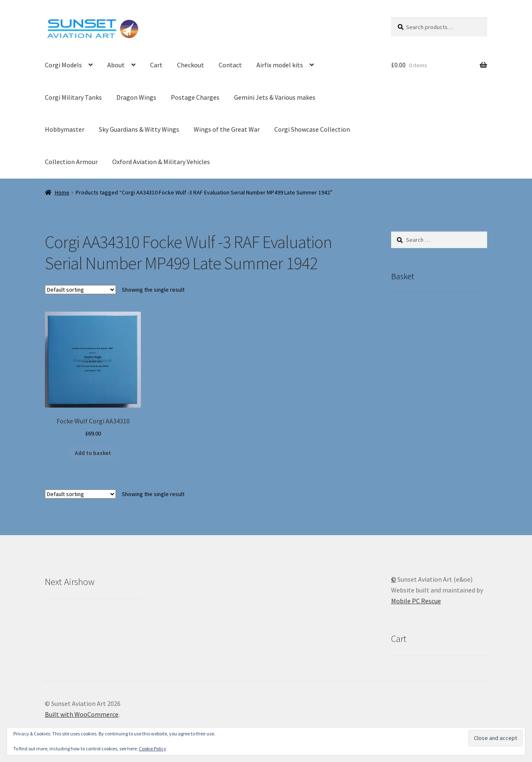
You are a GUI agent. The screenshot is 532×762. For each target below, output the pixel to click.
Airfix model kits (280, 65)
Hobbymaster (65, 129)
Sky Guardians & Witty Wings (139, 129)
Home (62, 192)
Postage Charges (195, 97)
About (116, 65)
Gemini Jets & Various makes (275, 97)
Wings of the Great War (227, 129)
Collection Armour (71, 162)
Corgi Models (63, 65)
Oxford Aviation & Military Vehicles (161, 162)
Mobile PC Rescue (416, 601)
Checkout (191, 65)
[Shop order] (80, 290)
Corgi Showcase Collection (312, 129)
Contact (230, 65)
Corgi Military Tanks (73, 97)
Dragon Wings (136, 97)
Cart (156, 65)
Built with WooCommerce (82, 714)
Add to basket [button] (93, 453)
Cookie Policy (153, 748)
